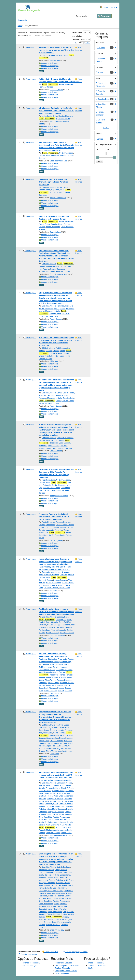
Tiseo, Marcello (45, 791)
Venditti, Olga (44, 622)
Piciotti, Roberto (51, 356)
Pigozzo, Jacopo (45, 527)
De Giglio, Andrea (52, 822)
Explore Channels (62, 968)
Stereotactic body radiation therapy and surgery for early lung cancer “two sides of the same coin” (56, 50)
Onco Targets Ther (57, 635)
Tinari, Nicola (64, 588)
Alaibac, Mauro (64, 685)
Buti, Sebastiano (45, 785)
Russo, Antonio (52, 633)
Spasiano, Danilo (63, 119)
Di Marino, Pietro (61, 872)
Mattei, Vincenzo (53, 227)
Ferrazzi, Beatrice (63, 522)
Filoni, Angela (54, 683)
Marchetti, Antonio (58, 630)
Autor (20, 26)
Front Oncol (54, 693)
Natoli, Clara (51, 448)
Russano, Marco (63, 883)
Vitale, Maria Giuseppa (56, 809)
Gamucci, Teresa (45, 580)
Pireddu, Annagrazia (61, 817)
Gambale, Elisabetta (65, 438)
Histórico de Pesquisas (31, 963)
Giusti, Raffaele (67, 788)
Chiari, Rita (58, 819)
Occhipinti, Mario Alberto (61, 825)
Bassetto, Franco (67, 683)
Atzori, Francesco (46, 819)
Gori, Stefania (69, 912)
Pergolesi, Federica (56, 812)
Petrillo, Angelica (63, 348)
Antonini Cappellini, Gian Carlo (51, 806)
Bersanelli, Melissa (59, 155)
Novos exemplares (63, 973)
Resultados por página (77, 34)
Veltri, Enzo (58, 796)
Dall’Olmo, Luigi (45, 667)
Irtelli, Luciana (54, 446)
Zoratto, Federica (60, 580)
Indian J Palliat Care (58, 198)
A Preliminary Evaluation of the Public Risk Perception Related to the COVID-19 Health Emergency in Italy (56, 111)
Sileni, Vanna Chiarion (48, 691)
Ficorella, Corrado (46, 87)
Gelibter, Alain (44, 825)
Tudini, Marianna (66, 814)
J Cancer (53, 590)
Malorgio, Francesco (55, 799)
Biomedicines (55, 232)
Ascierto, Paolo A (53, 925)
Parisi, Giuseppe (49, 55)
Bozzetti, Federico (54, 316)
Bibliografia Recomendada (66, 971)
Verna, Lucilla (62, 187)
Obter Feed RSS (50, 952)
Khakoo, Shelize (45, 359)
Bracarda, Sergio (46, 914)
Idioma (113, 7)
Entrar (104, 7)
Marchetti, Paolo (51, 804)
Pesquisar (104, 16)
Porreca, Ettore (68, 583)
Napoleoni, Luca (58, 190)
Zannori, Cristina (60, 914)
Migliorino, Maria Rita (47, 906)
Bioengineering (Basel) (59, 496)
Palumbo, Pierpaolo (65, 306)
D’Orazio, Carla (57, 622)
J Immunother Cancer (58, 835)
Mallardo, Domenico (56, 919)
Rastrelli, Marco (48, 522)
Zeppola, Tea (62, 801)
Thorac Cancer (56, 319)
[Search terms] (46, 16)
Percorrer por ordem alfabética (68, 966)
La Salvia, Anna (56, 353)
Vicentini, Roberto (64, 627)
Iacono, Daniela (66, 822)
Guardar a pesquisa (28, 954)
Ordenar (75, 40)
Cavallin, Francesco (47, 525)
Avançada (22, 20)
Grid (87, 43)
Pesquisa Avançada (30, 966)
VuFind (23, 8)
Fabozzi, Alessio (60, 527)
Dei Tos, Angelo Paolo (48, 685)
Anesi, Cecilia (50, 801)
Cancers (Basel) (56, 90)
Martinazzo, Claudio (47, 272)
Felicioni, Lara (44, 630)
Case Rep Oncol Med (58, 161)
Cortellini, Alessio (66, 153)
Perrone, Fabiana (53, 788)
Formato (99, 67)
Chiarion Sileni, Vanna (65, 525)
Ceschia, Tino (62, 55)
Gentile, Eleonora (65, 116)
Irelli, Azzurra (44, 269)
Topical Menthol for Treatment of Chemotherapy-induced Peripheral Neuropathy (54, 182)
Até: (108, 150)
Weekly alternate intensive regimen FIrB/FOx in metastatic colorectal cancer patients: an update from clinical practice (56, 612)
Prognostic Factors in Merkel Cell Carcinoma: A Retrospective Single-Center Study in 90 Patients (54, 517)
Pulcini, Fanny (44, 224)
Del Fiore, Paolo (58, 535)
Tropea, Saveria (57, 680)
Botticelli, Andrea (45, 351)
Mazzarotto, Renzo (57, 675)
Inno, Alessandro (55, 912)
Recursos (100, 42)
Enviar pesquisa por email (75, 952)
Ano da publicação (104, 144)
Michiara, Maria (58, 791)
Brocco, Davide (62, 401)
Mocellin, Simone (65, 691)
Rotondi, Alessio (66, 677)
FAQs (91, 968)
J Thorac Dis (55, 60)
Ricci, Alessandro (54, 490)
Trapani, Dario (59, 351)
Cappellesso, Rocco (47, 670)
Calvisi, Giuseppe (59, 485)
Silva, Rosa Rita (45, 817)
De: (97, 150)
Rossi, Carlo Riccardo (47, 688)
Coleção (99, 53)
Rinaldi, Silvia (52, 814)
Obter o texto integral (49, 63)
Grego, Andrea (52, 677)
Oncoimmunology (57, 930)
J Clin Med (54, 361)
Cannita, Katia (44, 155)
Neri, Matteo (44, 585)
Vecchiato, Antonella (54, 530)
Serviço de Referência (97, 966)
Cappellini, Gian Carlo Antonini (51, 891)
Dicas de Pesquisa (96, 963)
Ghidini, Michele (48, 348)
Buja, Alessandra (46, 672)
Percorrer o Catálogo (64, 963)
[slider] (97, 158)
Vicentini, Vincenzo (48, 627)
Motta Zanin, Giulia (50, 116)
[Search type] (85, 16)
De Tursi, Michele (51, 588)
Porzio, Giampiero (67, 84)
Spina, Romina (59, 672)
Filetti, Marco (68, 885)
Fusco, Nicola (64, 356)
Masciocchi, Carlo (53, 311)
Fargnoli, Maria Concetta (49, 266)
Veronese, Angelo (57, 585)
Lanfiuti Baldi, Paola (52, 488)
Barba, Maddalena (53, 583)
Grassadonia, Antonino (51, 572)
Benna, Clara (44, 680)
